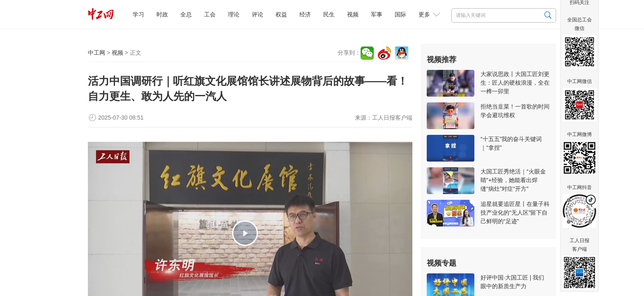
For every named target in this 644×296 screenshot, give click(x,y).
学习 (138, 14)
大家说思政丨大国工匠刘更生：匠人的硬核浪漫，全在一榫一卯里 (515, 83)
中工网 (97, 53)
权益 (281, 14)
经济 (305, 14)
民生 (329, 14)
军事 (377, 14)
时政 (162, 14)
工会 (210, 14)
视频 (353, 14)
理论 (234, 14)
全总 (186, 14)
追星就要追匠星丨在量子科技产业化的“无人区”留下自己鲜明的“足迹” (515, 213)
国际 (400, 14)
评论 (258, 14)
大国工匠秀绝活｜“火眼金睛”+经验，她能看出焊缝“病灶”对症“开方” (513, 180)
